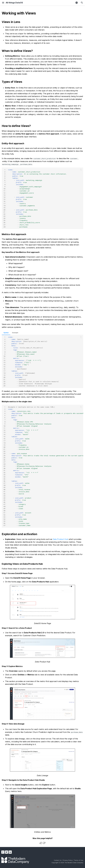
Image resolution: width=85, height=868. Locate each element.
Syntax (6, 333)
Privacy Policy (68, 860)
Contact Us (58, 860)
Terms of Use (79, 860)
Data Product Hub (60, 539)
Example (15, 333)
